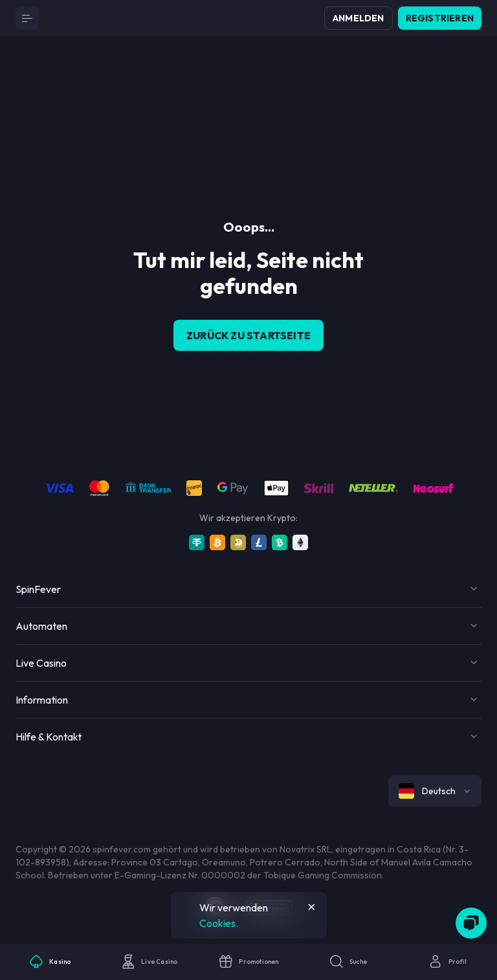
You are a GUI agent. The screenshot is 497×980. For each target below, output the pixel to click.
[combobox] (435, 791)
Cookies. (219, 923)
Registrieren (440, 18)
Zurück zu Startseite (248, 335)
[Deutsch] (435, 791)
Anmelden (359, 18)
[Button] (27, 18)
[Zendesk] (471, 923)
